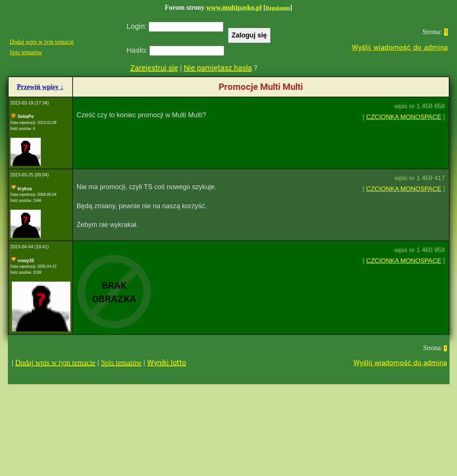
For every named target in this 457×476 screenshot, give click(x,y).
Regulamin (278, 8)
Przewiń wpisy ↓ (40, 87)
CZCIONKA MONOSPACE (404, 117)
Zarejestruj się (154, 68)
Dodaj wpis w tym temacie (42, 42)
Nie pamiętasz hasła (218, 68)
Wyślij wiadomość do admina (400, 47)
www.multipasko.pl (234, 7)
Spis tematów (26, 52)
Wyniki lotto (167, 363)
